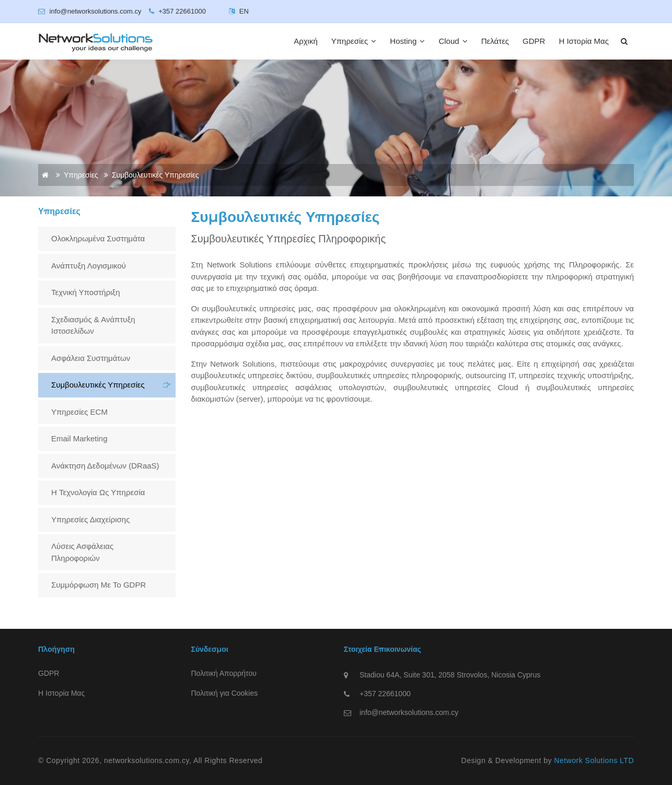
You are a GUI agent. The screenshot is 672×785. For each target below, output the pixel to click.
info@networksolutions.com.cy (409, 712)
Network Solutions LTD (594, 760)
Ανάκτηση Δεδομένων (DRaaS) (105, 466)
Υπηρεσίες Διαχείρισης (90, 519)
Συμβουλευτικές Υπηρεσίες (98, 385)
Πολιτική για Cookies (225, 693)
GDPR (534, 41)
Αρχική (306, 41)
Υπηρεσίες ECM (79, 412)
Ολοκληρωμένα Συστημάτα (98, 238)
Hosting (407, 41)
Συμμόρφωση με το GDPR (99, 585)
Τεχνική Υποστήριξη (86, 292)
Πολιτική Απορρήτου (224, 673)
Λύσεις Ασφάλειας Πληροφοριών (82, 552)
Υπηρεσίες (354, 41)
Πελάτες (495, 41)
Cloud (453, 41)
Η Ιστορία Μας (584, 41)
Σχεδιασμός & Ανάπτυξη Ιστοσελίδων (93, 325)
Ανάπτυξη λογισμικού (89, 266)
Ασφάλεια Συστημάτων (91, 358)
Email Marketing (79, 438)
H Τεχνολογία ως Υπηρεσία (98, 492)
